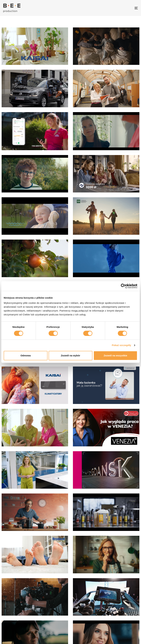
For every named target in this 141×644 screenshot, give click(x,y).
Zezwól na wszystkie (115, 355)
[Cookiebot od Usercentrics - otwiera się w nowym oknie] (123, 286)
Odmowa (26, 355)
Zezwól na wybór (70, 355)
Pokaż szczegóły (122, 345)
